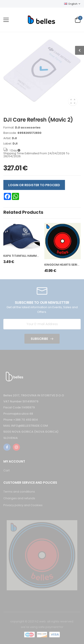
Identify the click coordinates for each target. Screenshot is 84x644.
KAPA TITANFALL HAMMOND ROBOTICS (31, 256)
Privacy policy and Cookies (23, 505)
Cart (6, 470)
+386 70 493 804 (26, 420)
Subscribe (39, 339)
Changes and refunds (19, 498)
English (71, 4)
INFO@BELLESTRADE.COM (29, 426)
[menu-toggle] (6, 20)
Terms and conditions (19, 492)
